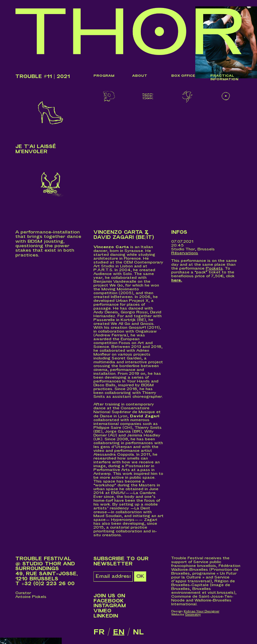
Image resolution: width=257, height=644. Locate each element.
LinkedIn (106, 616)
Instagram (110, 606)
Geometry (193, 615)
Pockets (214, 269)
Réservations (185, 253)
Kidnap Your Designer (201, 612)
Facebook (109, 601)
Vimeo (102, 611)
